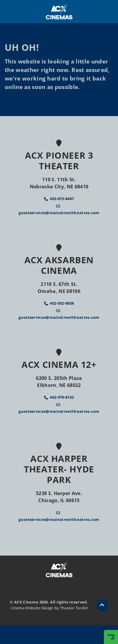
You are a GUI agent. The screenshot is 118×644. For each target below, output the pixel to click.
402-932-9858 (62, 303)
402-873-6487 (62, 199)
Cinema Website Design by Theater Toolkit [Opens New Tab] (49, 608)
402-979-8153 (62, 397)
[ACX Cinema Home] (59, 12)
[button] (102, 605)
